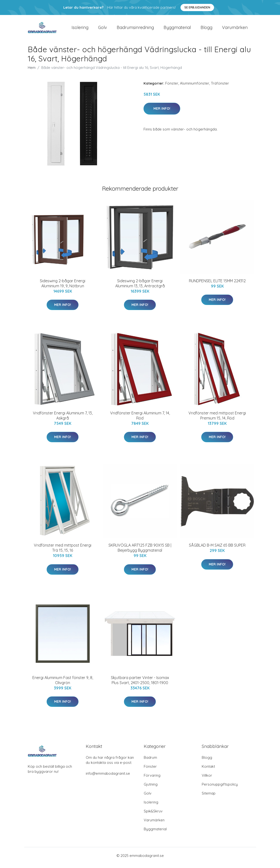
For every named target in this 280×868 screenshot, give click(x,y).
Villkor (207, 779)
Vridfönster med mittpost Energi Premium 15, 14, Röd (217, 420)
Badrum (150, 762)
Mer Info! (162, 113)
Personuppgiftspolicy (220, 788)
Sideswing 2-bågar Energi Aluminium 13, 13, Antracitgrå (140, 287)
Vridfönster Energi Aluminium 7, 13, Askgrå (63, 420)
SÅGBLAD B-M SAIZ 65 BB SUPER (217, 550)
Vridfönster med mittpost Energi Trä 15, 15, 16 (63, 552)
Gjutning (151, 788)
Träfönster (220, 87)
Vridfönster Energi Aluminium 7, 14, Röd (140, 420)
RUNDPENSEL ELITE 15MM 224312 (217, 285)
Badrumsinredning (135, 29)
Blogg (206, 29)
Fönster (172, 87)
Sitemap (209, 797)
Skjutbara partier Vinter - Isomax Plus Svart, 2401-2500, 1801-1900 (140, 684)
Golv (103, 29)
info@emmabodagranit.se (108, 778)
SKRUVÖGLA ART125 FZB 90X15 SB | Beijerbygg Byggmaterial (140, 552)
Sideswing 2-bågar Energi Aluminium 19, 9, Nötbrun (63, 287)
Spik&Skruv (153, 815)
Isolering (80, 29)
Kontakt (208, 770)
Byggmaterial (177, 29)
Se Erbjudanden (197, 7)
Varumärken (235, 29)
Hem (32, 72)
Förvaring (152, 779)
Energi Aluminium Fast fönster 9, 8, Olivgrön (63, 684)
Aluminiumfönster (195, 87)
